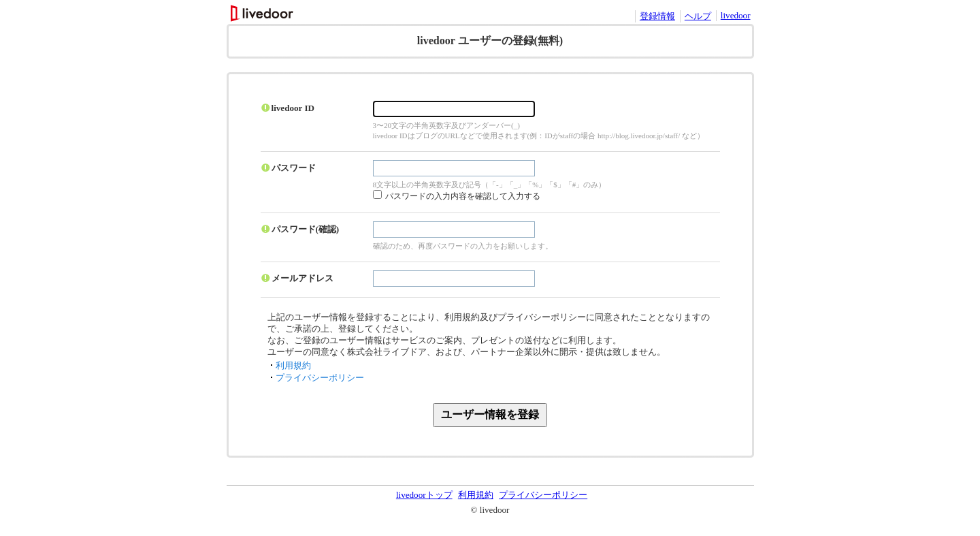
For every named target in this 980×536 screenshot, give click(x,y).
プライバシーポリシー (320, 378)
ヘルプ (698, 16)
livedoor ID (293, 108)
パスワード (294, 168)
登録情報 (657, 16)
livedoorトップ (424, 495)
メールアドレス (303, 278)
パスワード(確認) (306, 229)
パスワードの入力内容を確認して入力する (463, 196)
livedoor (736, 15)
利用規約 (293, 365)
